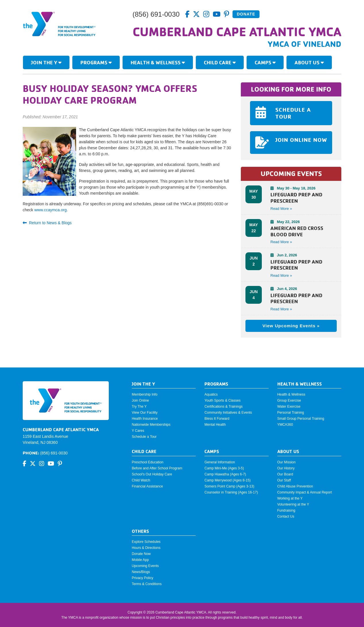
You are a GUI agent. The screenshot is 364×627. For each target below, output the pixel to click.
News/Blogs (141, 572)
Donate (246, 14)
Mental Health (215, 425)
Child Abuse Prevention (295, 486)
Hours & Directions (146, 548)
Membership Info (145, 394)
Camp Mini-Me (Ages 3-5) (224, 468)
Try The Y (139, 407)
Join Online (140, 400)
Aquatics (211, 394)
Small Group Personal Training (301, 419)
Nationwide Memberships (151, 425)
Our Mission (286, 462)
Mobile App (140, 560)
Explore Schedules (146, 542)
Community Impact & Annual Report (305, 492)
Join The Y (46, 62)
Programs (96, 62)
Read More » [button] (281, 209)
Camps (265, 62)
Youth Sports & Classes (222, 400)
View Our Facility (145, 413)
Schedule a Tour (144, 437)
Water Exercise (289, 407)
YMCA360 (285, 425)
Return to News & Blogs (47, 223)
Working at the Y (290, 498)
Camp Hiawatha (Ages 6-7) (225, 474)
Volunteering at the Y (293, 504)
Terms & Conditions (147, 584)
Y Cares (138, 431)
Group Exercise (289, 400)
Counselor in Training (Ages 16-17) (231, 492)
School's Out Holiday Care (152, 474)
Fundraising (286, 510)
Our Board (285, 474)
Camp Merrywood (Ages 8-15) (227, 480)
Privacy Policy (143, 578)
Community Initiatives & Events (228, 413)
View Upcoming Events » (291, 326)
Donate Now (141, 554)
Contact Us (286, 516)
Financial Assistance (147, 486)
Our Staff (284, 480)
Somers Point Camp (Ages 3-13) (229, 486)
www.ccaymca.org (50, 210)
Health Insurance (145, 419)
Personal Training (291, 413)
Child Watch (141, 480)
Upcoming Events (145, 566)
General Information (220, 462)
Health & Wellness (158, 62)
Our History (286, 468)
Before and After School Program (157, 468)
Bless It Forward (217, 419)
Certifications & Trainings (223, 407)
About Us (309, 62)
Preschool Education (148, 462)
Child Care (220, 62)
